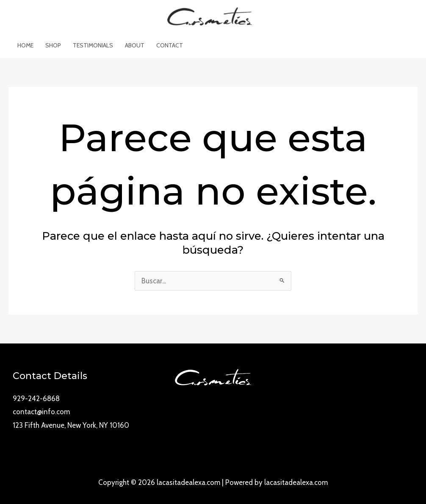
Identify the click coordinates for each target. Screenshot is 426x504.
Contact (170, 45)
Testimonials (93, 45)
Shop (53, 45)
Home (25, 45)
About (135, 45)
